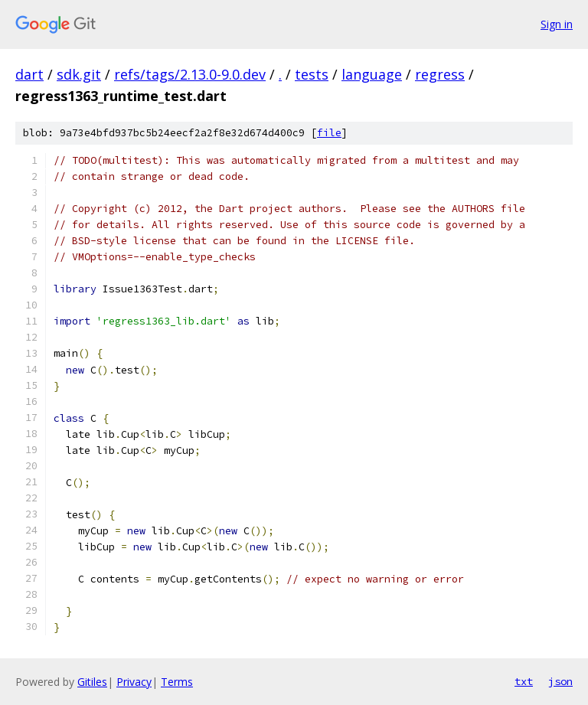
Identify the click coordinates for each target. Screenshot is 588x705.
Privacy (134, 682)
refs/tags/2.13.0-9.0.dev (190, 74)
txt (524, 681)
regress (440, 74)
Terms (177, 682)
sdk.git (79, 74)
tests (312, 74)
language (372, 74)
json (560, 681)
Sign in (557, 24)
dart (29, 74)
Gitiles (92, 682)
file (329, 133)
